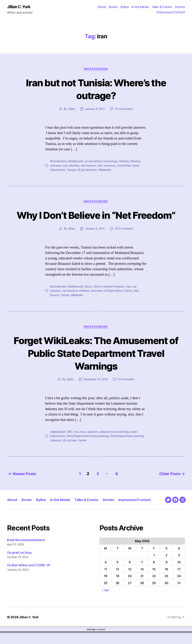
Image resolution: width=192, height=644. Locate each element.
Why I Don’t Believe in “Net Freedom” (96, 222)
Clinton (98, 300)
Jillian (71, 109)
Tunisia (72, 170)
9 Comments (127, 393)
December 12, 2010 (95, 393)
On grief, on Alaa (19, 565)
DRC (70, 445)
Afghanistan (58, 445)
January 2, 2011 (95, 242)
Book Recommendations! (26, 553)
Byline (125, 7)
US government (88, 170)
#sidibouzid (76, 162)
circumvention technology (102, 162)
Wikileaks (77, 308)
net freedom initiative (77, 304)
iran (65, 166)
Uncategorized (96, 69)
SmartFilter (125, 166)
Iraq (83, 445)
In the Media (140, 7)
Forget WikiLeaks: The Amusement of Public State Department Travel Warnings (96, 366)
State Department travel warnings (89, 449)
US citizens (70, 453)
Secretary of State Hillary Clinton (113, 304)
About (102, 7)
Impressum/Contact (171, 12)
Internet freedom (115, 300)
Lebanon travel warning (115, 445)
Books (113, 7)
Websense (106, 170)
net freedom (89, 166)
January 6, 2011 (95, 109)
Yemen (83, 453)
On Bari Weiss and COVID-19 (28, 578)
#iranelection (59, 162)
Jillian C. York (19, 7)
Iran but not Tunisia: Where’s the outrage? (96, 89)
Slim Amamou (108, 166)
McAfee (75, 166)
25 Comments (124, 242)
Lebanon (92, 445)
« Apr (106, 602)
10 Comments (124, 109)
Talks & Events (162, 7)
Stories (180, 7)
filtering (125, 162)
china (88, 300)
